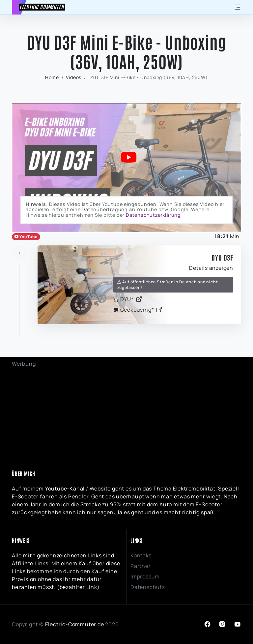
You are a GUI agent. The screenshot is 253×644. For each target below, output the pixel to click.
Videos (74, 77)
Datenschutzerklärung (153, 215)
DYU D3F (222, 257)
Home (52, 77)
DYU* (127, 299)
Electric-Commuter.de (75, 624)
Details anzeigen (211, 268)
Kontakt (141, 555)
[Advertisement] (126, 414)
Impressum (145, 576)
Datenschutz (148, 587)
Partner (141, 566)
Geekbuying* (138, 310)
